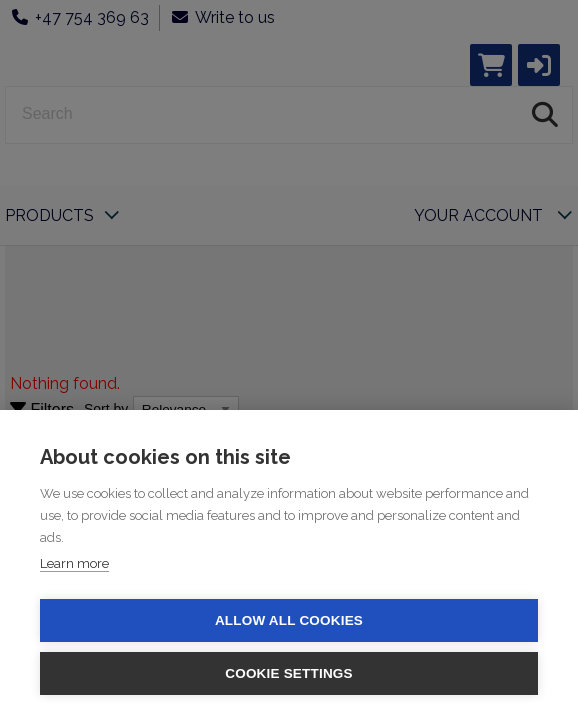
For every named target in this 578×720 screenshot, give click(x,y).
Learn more (74, 563)
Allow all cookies (289, 620)
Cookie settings (289, 673)
